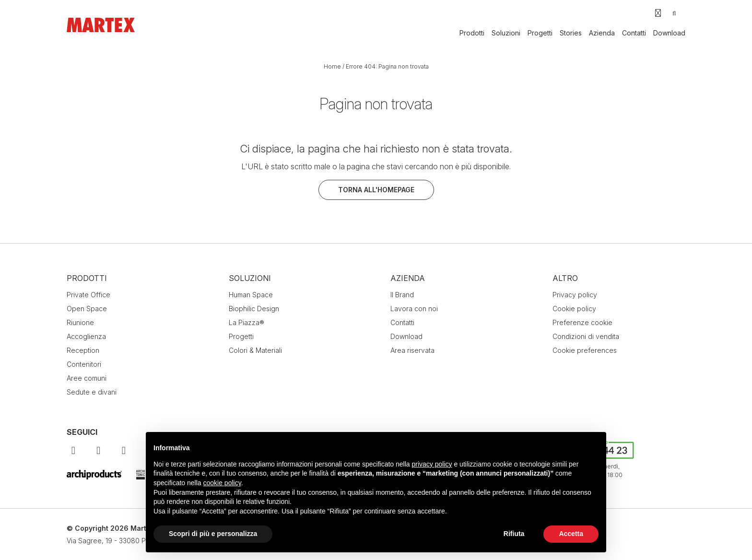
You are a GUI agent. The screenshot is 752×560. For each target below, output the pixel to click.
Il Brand (402, 295)
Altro (565, 278)
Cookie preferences (585, 350)
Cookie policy (574, 309)
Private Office (88, 295)
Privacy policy (575, 295)
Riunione (80, 322)
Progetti (540, 33)
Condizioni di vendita (586, 336)
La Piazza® (247, 322)
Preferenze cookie (582, 322)
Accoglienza (86, 336)
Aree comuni (87, 378)
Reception (83, 350)
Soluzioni (506, 33)
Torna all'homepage (376, 190)
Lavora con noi (414, 309)
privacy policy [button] (432, 464)
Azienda (602, 33)
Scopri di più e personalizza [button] (213, 534)
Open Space (87, 309)
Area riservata (412, 350)
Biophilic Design (254, 309)
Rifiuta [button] (514, 534)
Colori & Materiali (255, 350)
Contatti (634, 33)
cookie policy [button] (222, 483)
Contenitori (84, 364)
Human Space (251, 295)
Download (669, 33)
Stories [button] (571, 33)
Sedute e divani (92, 392)
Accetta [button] (571, 534)
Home (332, 66)
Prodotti (472, 33)
